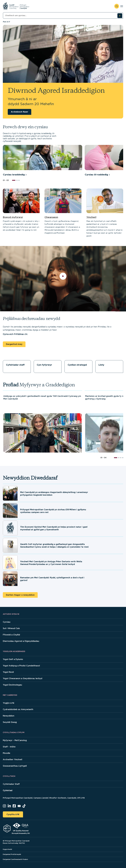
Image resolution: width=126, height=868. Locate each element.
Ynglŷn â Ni (8, 703)
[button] (14, 180)
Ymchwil (91, 217)
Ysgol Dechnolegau (12, 685)
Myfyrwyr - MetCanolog (15, 740)
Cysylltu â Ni (13, 814)
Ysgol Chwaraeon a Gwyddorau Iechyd (23, 678)
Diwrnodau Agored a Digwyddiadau (21, 641)
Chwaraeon (51, 217)
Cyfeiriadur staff (15, 365)
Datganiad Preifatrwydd (12, 854)
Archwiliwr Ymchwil (12, 759)
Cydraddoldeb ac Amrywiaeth (18, 709)
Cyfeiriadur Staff (11, 784)
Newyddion (9, 716)
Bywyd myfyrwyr (13, 217)
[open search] (117, 6)
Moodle (7, 753)
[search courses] (120, 16)
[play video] (63, 279)
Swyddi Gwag (10, 722)
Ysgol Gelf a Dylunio (13, 659)
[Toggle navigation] (122, 6)
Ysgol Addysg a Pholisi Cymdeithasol (21, 666)
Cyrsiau (7, 622)
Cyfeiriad (8, 790)
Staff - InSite (9, 747)
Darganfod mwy (14, 344)
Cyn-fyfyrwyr (44, 365)
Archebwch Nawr (20, 112)
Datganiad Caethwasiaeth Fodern (15, 859)
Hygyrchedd (7, 849)
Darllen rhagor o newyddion (20, 595)
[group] (43, 161)
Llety (101, 365)
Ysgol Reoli (8, 672)
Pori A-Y (7, 22)
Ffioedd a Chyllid (11, 635)
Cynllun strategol (77, 365)
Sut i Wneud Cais (11, 628)
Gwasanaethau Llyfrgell (15, 766)
